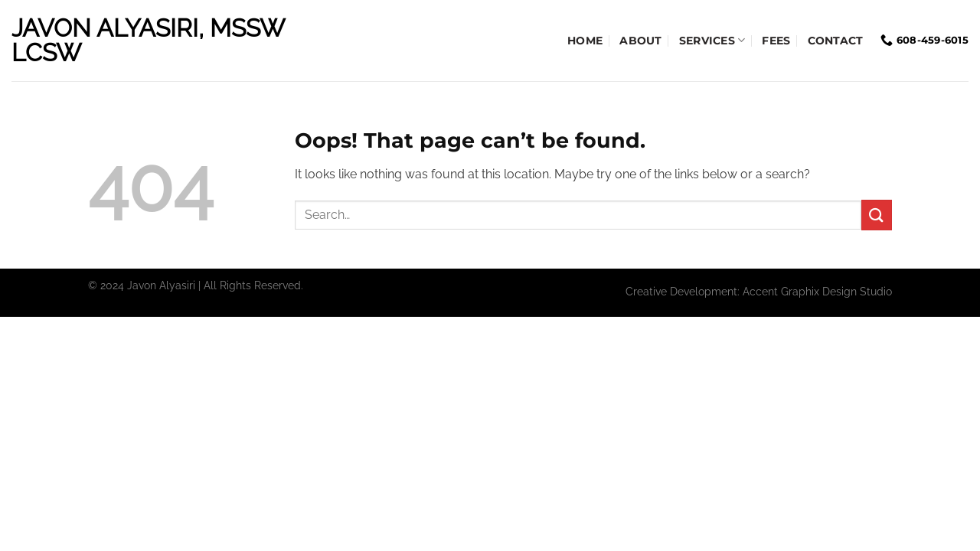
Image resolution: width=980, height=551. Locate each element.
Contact (836, 41)
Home (585, 41)
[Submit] (877, 215)
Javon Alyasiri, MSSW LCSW (148, 41)
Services (712, 40)
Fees (776, 41)
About (640, 41)
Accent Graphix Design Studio (817, 291)
